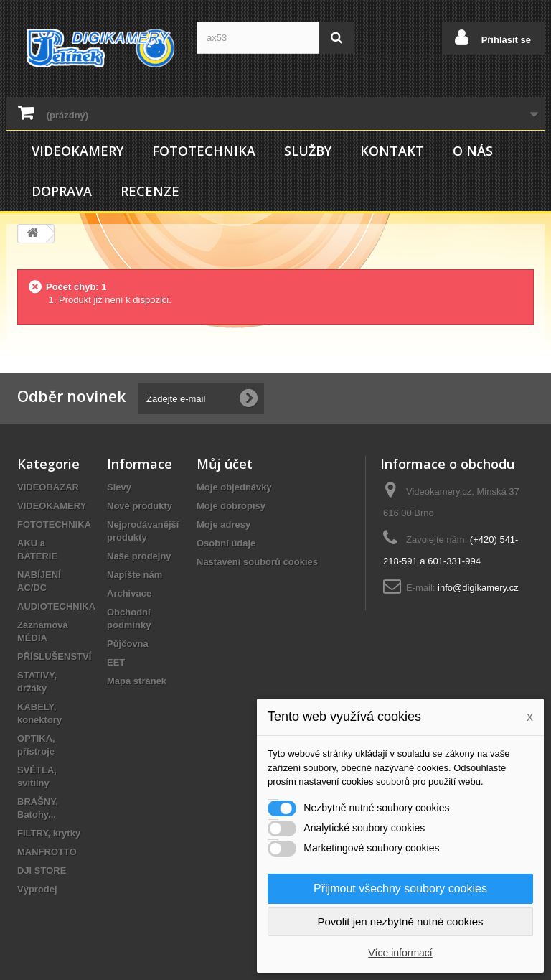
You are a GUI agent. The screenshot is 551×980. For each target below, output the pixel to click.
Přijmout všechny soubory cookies (400, 888)
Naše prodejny (139, 556)
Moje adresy (223, 524)
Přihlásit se (505, 40)
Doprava (62, 191)
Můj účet (225, 464)
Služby (308, 151)
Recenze (150, 191)
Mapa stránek (137, 681)
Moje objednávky (234, 487)
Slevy (119, 487)
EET (116, 662)
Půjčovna (128, 644)
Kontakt (392, 151)
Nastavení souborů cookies (257, 562)
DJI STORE (42, 871)
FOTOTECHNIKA (204, 151)
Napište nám (135, 575)
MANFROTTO (47, 852)
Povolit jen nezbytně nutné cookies (401, 921)
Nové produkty (140, 506)
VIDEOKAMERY (77, 151)
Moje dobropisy (231, 506)
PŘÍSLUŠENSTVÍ (54, 657)
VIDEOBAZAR (48, 487)
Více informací (400, 953)
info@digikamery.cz (478, 588)
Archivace (129, 593)
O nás (473, 151)
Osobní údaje (226, 543)
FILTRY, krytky (49, 833)
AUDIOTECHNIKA (56, 606)
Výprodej (37, 889)
